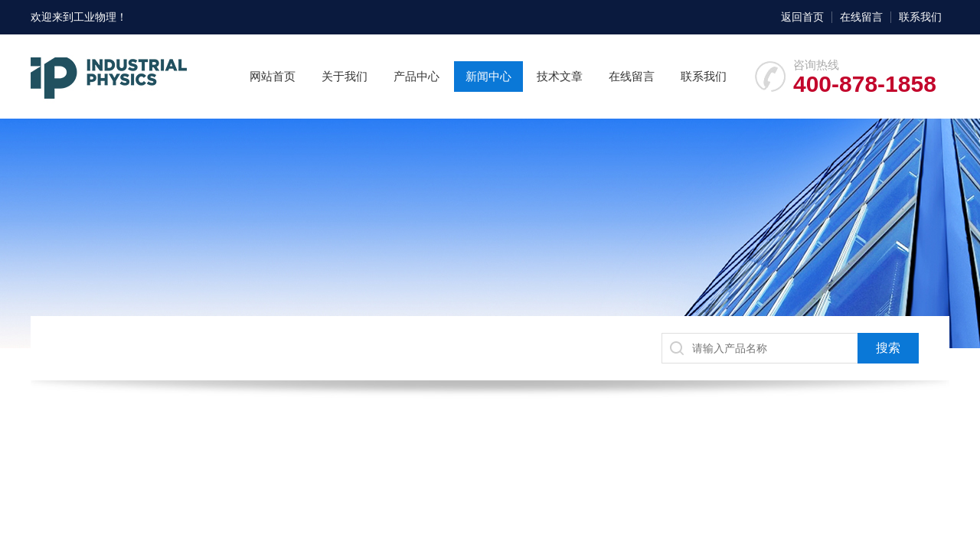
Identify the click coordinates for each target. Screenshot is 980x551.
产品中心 (416, 76)
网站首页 (273, 76)
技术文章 (560, 76)
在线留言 (861, 17)
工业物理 (95, 17)
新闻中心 (488, 76)
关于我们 (345, 76)
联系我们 (920, 17)
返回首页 (802, 17)
